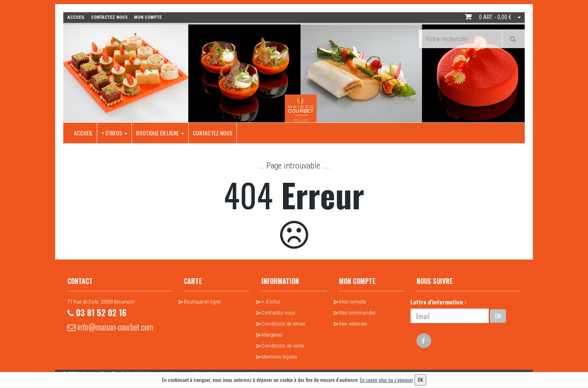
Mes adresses (353, 324)
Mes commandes (357, 313)
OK (498, 316)
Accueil (83, 133)
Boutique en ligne (160, 133)
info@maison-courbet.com (110, 327)
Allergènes (272, 335)
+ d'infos (114, 133)
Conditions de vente (283, 346)
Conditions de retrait (283, 324)
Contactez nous (213, 133)
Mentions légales (279, 357)
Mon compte (352, 302)
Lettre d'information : (438, 302)
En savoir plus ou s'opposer (387, 380)
